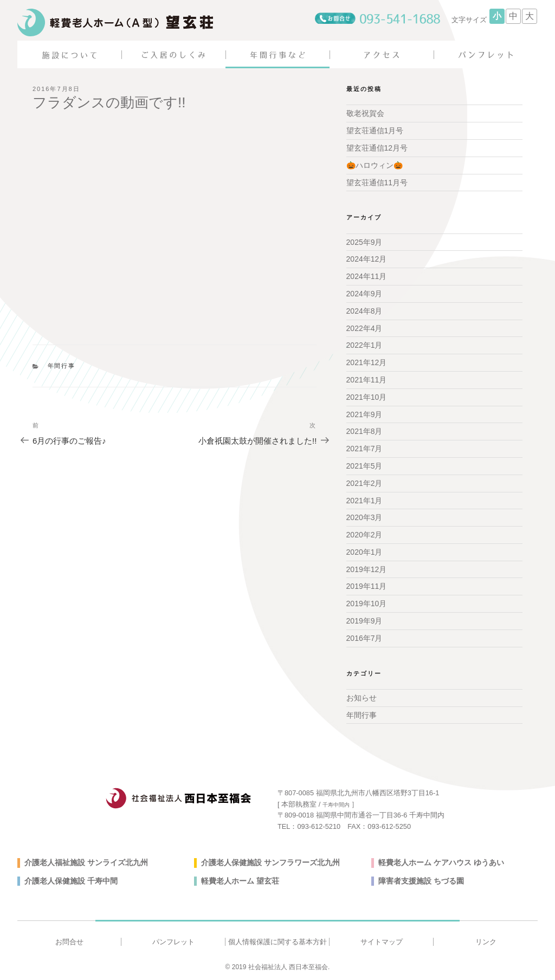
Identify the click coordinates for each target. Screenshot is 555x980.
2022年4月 (364, 328)
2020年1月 (364, 552)
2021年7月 (364, 449)
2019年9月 (364, 621)
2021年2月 (364, 483)
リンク (486, 942)
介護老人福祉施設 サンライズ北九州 (86, 862)
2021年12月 (367, 362)
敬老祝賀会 (365, 113)
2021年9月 (364, 414)
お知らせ (362, 698)
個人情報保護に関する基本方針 (277, 942)
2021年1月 (364, 501)
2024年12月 (367, 259)
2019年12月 (367, 569)
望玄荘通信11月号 (377, 183)
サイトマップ (382, 942)
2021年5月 (364, 466)
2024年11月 (367, 276)
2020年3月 (364, 517)
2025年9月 (364, 242)
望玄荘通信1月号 (375, 131)
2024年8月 (364, 311)
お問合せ (69, 942)
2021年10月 (367, 397)
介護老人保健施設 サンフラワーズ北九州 (270, 862)
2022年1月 (364, 345)
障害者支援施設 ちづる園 (421, 881)
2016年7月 (364, 638)
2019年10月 (367, 603)
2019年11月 (367, 586)
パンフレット (173, 942)
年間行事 (62, 366)
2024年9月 (364, 294)
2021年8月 (364, 431)
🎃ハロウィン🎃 (375, 165)
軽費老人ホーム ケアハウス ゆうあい (441, 862)
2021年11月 (367, 380)
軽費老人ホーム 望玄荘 (240, 881)
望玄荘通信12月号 (377, 148)
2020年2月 (364, 535)
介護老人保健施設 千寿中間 (71, 881)
